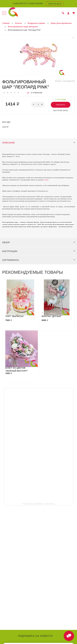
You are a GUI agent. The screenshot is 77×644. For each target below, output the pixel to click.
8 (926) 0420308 (36, 3)
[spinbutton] (38, 105)
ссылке (46, 180)
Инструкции (39, 251)
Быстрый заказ (61, 110)
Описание (39, 143)
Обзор (39, 242)
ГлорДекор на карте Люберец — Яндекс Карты (38, 504)
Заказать (61, 105)
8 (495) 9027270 (20, 3)
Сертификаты (39, 260)
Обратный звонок (55, 4)
